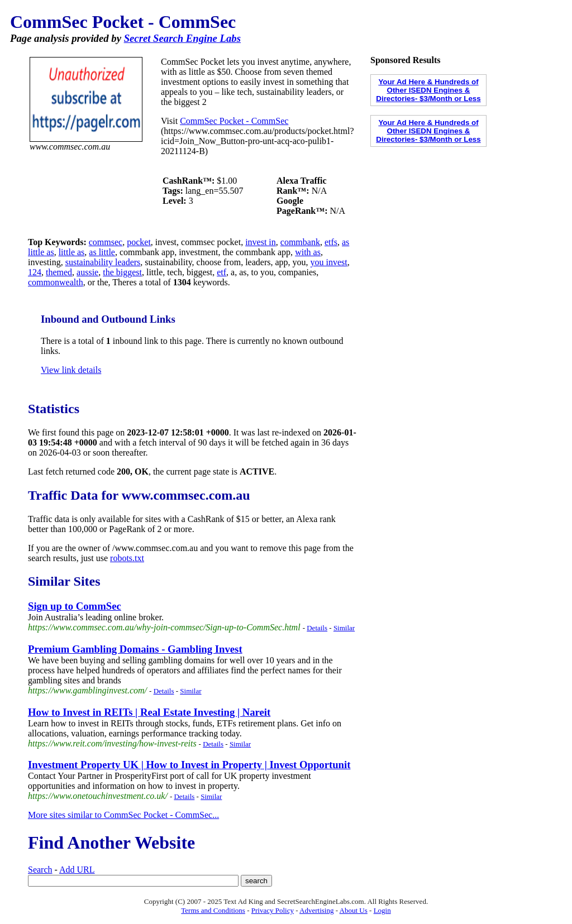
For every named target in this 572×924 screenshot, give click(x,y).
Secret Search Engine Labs (182, 38)
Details (317, 628)
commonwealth (56, 282)
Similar (344, 628)
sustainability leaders (103, 262)
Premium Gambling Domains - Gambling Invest (135, 649)
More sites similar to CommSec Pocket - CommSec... (123, 815)
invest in (261, 242)
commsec (106, 242)
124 (35, 272)
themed (59, 272)
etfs (331, 242)
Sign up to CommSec (75, 606)
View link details (71, 370)
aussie (87, 272)
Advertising (316, 910)
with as (308, 252)
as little (102, 252)
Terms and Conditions (213, 910)
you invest (329, 262)
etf (221, 272)
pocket (139, 242)
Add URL (77, 870)
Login (382, 910)
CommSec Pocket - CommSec (234, 121)
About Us (354, 910)
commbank (300, 242)
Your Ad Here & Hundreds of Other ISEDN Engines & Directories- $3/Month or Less (428, 90)
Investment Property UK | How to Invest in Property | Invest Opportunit (189, 765)
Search (40, 870)
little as (72, 252)
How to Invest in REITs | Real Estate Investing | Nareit (149, 712)
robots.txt (127, 558)
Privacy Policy (273, 910)
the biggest (122, 272)
